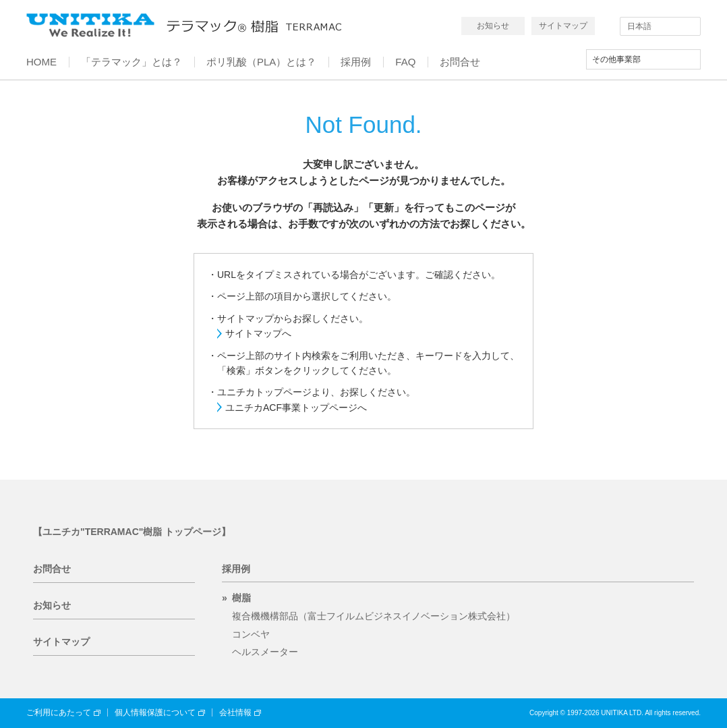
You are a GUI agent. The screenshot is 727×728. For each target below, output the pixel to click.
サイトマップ (563, 26)
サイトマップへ (258, 333)
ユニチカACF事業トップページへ (296, 408)
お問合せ (52, 569)
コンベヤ (251, 634)
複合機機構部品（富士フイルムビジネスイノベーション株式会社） (374, 616)
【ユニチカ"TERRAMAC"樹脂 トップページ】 (132, 532)
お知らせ (493, 26)
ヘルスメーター (265, 652)
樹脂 (241, 598)
